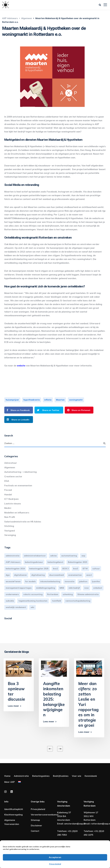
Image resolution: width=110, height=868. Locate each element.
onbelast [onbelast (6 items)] (98, 588)
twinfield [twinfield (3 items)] (56, 601)
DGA (7, 481)
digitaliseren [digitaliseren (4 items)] (20, 575)
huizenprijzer (12, 400)
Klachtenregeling (13, 815)
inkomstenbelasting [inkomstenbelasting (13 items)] (50, 581)
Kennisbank (91, 776)
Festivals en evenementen (18, 486)
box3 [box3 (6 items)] (76, 569)
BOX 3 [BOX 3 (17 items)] (66, 569)
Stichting (9, 526)
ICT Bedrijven (11, 499)
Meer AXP (10, 782)
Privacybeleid (55, 864)
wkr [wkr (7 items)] (33, 607)
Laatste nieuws (13, 504)
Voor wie (77, 776)
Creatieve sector (13, 476)
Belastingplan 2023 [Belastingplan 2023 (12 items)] (77, 562)
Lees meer (13, 706)
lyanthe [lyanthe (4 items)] (96, 581)
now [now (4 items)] (87, 588)
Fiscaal (8, 490)
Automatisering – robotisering (20, 472)
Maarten (60, 400)
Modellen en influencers (17, 513)
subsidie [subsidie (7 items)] (10, 601)
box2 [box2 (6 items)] (55, 569)
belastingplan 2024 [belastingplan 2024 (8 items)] (15, 569)
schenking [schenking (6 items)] (68, 594)
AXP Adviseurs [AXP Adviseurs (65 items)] (13, 562)
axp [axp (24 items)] (83, 556)
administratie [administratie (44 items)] (13, 556)
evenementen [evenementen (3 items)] (75, 575)
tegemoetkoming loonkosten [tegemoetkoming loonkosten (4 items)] (33, 601)
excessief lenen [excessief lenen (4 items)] (13, 581)
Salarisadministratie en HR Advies (23, 522)
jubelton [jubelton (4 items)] (83, 581)
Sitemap (35, 820)
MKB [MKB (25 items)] (62, 588)
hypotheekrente (32, 400)
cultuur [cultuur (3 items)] (96, 569)
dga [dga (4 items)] (8, 575)
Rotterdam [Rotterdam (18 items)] (53, 594)
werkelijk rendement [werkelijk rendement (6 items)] (16, 607)
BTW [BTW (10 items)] (85, 569)
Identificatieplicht (14, 809)
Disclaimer (36, 826)
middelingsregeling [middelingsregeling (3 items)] (46, 588)
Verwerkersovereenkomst (45, 815)
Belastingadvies (41, 776)
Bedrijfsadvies (61, 776)
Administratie (21, 776)
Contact (35, 831)
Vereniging (10, 535)
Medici (8, 508)
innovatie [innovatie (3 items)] (70, 581)
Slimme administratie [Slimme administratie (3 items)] (88, 594)
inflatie (48, 400)
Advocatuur (11, 463)
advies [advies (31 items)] (53, 556)
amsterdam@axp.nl (75, 824)
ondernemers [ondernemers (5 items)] (12, 594)
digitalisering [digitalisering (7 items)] (38, 575)
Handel (8, 495)
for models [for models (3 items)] (30, 581)
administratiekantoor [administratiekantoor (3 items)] (35, 556)
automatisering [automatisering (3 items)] (69, 556)
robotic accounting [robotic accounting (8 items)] (33, 594)
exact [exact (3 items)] (89, 575)
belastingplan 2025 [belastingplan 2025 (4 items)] (39, 569)
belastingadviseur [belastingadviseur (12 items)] (34, 562)
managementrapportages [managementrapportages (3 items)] (19, 588)
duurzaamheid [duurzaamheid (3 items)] (57, 575)
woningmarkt (76, 400)
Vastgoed (10, 531)
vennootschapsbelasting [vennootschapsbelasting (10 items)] (78, 601)
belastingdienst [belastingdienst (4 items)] (55, 562)
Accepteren (55, 857)
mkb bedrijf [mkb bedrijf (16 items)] (74, 588)
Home (7, 776)
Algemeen (10, 467)
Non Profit (10, 517)
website (21, 366)
